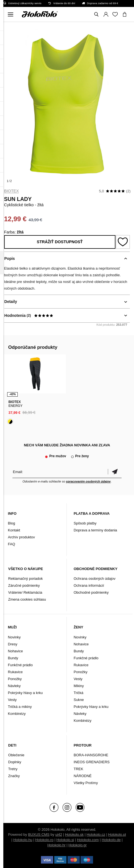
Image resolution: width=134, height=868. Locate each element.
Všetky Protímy (86, 783)
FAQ (12, 544)
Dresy (13, 644)
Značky (14, 776)
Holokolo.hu (23, 840)
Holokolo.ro (44, 840)
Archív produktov (22, 537)
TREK (78, 769)
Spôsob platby (85, 523)
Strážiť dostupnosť (60, 242)
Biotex (12, 191)
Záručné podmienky (24, 585)
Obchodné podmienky (91, 592)
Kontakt (14, 530)
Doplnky (15, 762)
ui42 (59, 835)
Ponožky (15, 679)
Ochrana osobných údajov (95, 579)
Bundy (13, 658)
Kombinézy (17, 714)
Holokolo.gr (78, 845)
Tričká (78, 693)
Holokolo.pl (117, 835)
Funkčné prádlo (20, 665)
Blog (12, 523)
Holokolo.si (65, 840)
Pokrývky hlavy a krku (25, 693)
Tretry (13, 769)
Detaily (11, 302)
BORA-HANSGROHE (91, 755)
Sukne (79, 700)
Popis (10, 258)
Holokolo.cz (96, 835)
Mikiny (79, 686)
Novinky (14, 637)
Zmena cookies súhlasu (27, 599)
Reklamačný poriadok (26, 579)
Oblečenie (16, 755)
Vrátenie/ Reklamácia (25, 592)
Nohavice (16, 651)
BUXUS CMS (39, 835)
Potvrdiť (115, 472)
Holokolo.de (111, 840)
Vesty (12, 700)
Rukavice (15, 672)
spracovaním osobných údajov (88, 481)
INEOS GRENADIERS (92, 762)
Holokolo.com (88, 840)
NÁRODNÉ (83, 776)
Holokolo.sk (74, 835)
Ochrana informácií (89, 585)
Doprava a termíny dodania (95, 530)
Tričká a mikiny (20, 707)
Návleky (14, 686)
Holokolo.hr (56, 845)
